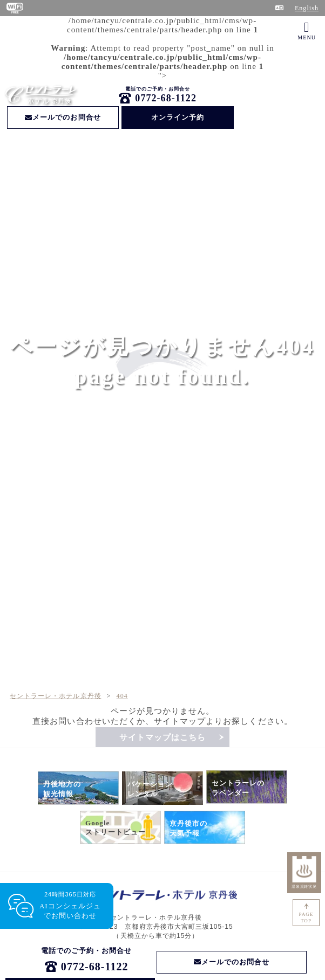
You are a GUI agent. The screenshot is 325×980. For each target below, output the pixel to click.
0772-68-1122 (166, 98)
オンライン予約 (178, 117)
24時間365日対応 (70, 906)
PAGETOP (306, 917)
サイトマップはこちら (163, 737)
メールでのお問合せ (63, 117)
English (307, 8)
